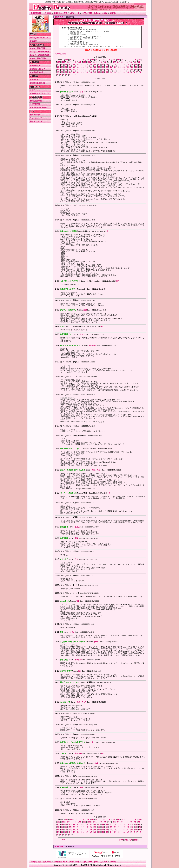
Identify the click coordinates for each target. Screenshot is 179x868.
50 (136, 67)
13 (116, 72)
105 (74, 62)
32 (124, 70)
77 (111, 65)
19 (91, 72)
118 (93, 60)
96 (118, 62)
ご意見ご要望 (87, 13)
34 (116, 70)
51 (132, 67)
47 (62, 70)
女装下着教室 (35, 104)
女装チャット (74, 13)
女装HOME (59, 17)
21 (83, 72)
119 (87, 60)
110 (134, 60)
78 (107, 65)
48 (58, 70)
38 (99, 70)
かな (77, 559)
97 (114, 62)
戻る (64, 840)
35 (111, 70)
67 (66, 67)
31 (128, 70)
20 (87, 72)
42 (83, 70)
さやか (72, 632)
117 (98, 60)
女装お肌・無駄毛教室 (38, 108)
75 (120, 65)
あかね (96, 642)
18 (95, 72)
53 (124, 67)
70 (140, 65)
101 (95, 62)
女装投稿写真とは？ (37, 69)
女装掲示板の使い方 (37, 83)
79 (103, 65)
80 (99, 65)
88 (66, 65)
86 (74, 65)
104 (79, 62)
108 (59, 62)
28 (140, 70)
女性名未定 (93, 346)
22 (78, 72)
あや (82, 92)
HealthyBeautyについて (39, 38)
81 (95, 65)
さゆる (96, 763)
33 (120, 70)
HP (107, 231)
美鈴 (78, 601)
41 (87, 70)
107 (64, 62)
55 (116, 67)
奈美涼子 (78, 660)
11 (124, 72)
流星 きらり (82, 702)
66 (70, 67)
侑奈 (82, 787)
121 (77, 60)
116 (103, 60)
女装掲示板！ (35, 80)
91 (139, 62)
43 (78, 70)
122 (72, 60)
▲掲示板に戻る (61, 54)
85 (78, 65)
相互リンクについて (37, 121)
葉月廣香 (78, 754)
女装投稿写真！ (36, 66)
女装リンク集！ (36, 115)
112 (124, 60)
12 (120, 72)
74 (124, 65)
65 (74, 67)
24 (70, 72)
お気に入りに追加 (101, 13)
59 (99, 67)
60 (95, 67)
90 (58, 65)
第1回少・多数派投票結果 (40, 52)
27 (58, 72)
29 (136, 70)
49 (140, 67)
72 (132, 65)
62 (87, 67)
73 (128, 65)
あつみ (77, 527)
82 (91, 65)
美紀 (85, 310)
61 (91, 67)
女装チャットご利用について (41, 94)
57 (107, 67)
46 (66, 70)
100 (100, 62)
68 (62, 67)
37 (103, 70)
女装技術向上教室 (60, 13)
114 (113, 60)
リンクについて (36, 118)
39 (95, 70)
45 (70, 70)
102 (90, 62)
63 (83, 67)
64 (78, 67)
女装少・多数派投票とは (39, 58)
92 (135, 62)
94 (127, 62)
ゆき (80, 671)
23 (74, 72)
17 (99, 72)
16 (103, 72)
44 (74, 70)
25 (66, 72)
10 (128, 72)
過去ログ (129, 840)
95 (123, 62)
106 (69, 62)
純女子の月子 (97, 470)
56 (111, 67)
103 (85, 62)
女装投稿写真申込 (37, 72)
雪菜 (77, 538)
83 (87, 65)
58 (103, 67)
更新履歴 (33, 41)
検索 (136, 840)
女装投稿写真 (36, 13)
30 (132, 70)
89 (62, 65)
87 (70, 65)
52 (128, 67)
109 (139, 60)
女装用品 (113, 13)
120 (82, 60)
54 (120, 67)
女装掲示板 (47, 13)
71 (136, 65)
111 (129, 60)
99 (105, 62)
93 (131, 62)
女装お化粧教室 (36, 101)
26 (62, 72)
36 (107, 70)
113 (119, 60)
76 (116, 65)
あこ (93, 742)
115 (108, 60)
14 (111, 72)
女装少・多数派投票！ (38, 48)
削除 (121, 840)
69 (58, 67)
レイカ (83, 334)
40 (91, 70)
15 (107, 72)
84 (83, 65)
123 (67, 60)
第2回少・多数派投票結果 (40, 55)
